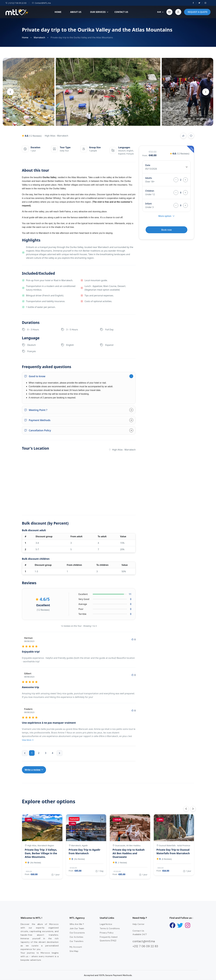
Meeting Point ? (36, 410)
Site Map (74, 951)
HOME (58, 12)
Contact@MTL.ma (41, 3)
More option (167, 216)
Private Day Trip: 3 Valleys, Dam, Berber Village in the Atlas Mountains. (41, 853)
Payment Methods (37, 420)
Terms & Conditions (110, 928)
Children (150, 191)
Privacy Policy (107, 933)
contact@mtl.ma (144, 941)
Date (148, 165)
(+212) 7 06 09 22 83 (16, 3)
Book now (167, 230)
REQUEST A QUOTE (198, 12)
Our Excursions (77, 933)
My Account (76, 947)
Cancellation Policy (38, 430)
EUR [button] (160, 12)
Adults (149, 178)
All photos (200, 119)
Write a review (34, 770)
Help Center (139, 924)
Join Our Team (77, 928)
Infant (148, 204)
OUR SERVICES (99, 12)
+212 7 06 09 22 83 (145, 946)
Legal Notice (106, 924)
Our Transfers (76, 941)
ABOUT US (76, 12)
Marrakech (39, 38)
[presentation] (10, 92)
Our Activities (76, 937)
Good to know (35, 376)
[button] (169, 12)
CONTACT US (121, 12)
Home (25, 38)
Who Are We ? (77, 924)
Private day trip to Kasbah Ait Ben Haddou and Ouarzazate (129, 853)
